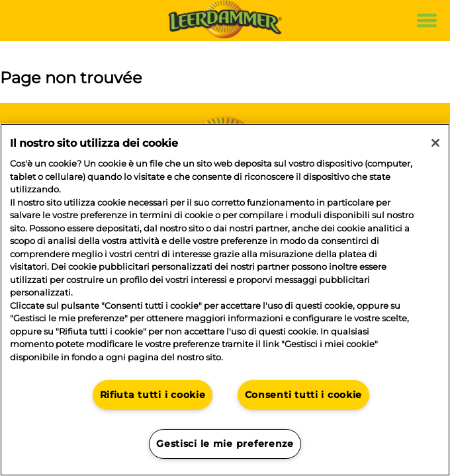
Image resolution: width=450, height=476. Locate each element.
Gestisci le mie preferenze (225, 444)
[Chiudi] (435, 143)
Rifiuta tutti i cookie (153, 395)
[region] (225, 300)
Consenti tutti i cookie (304, 395)
